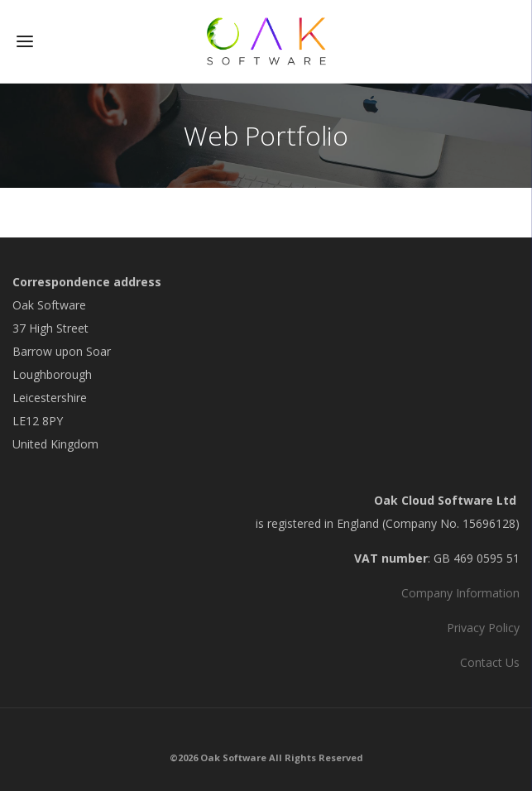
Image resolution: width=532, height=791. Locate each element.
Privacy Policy (483, 628)
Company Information (460, 593)
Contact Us (490, 662)
